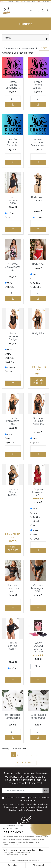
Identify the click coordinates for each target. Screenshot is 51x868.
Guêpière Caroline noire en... (38, 421)
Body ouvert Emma (38, 199)
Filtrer (44, 48)
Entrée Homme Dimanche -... (38, 142)
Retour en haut (26, 763)
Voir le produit (38, 381)
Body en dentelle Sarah (13, 646)
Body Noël (38, 264)
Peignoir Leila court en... (38, 492)
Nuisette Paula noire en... (13, 421)
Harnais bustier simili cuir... (13, 588)
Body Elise (38, 333)
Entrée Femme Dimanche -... (13, 85)
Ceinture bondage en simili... (38, 588)
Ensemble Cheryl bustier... (13, 492)
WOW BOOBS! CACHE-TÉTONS (38, 647)
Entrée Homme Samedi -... (13, 142)
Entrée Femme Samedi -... (38, 85)
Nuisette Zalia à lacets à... (13, 267)
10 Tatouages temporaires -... (13, 718)
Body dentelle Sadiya (13, 336)
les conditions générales (25, 798)
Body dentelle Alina (13, 200)
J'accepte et (27, 799)
